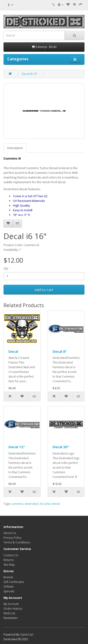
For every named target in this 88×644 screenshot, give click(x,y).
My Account (11, 604)
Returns (9, 560)
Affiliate (9, 587)
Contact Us (11, 555)
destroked (32, 504)
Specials (9, 591)
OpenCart (27, 635)
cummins (17, 504)
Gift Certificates (14, 582)
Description (15, 148)
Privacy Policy (12, 538)
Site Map (9, 565)
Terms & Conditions (17, 542)
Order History (13, 609)
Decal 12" (17, 447)
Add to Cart (44, 290)
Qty (6, 268)
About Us (10, 533)
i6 (41, 504)
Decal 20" (61, 447)
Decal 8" (60, 351)
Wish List (9, 613)
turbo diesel (52, 504)
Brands (8, 577)
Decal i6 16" (30, 74)
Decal (13, 351)
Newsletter (11, 618)
